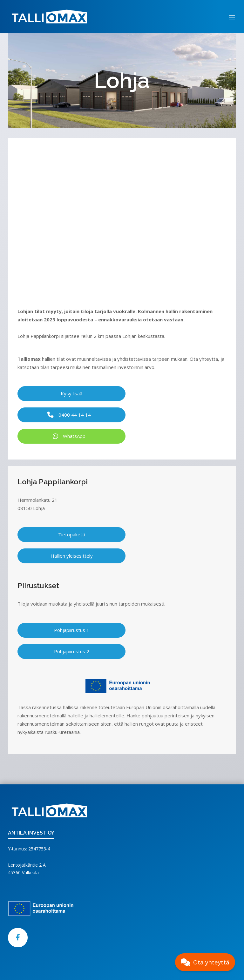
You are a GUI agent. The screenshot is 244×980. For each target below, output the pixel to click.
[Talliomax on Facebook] (18, 938)
